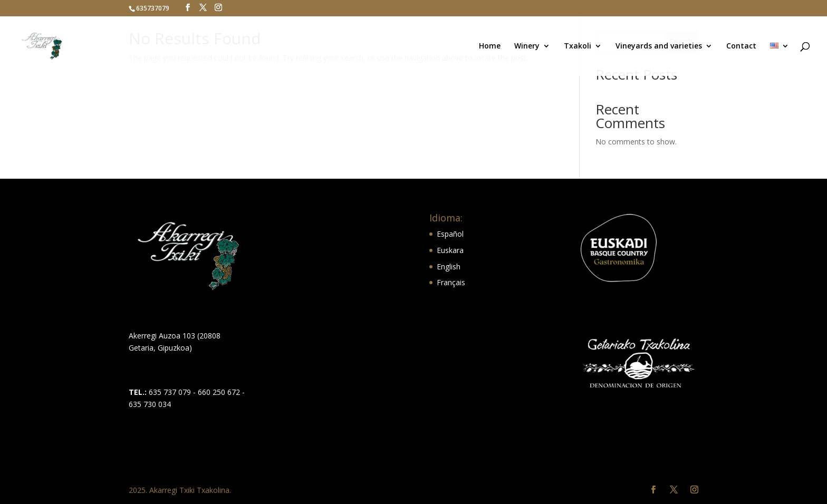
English (449, 266)
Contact (741, 46)
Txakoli (578, 46)
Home (490, 46)
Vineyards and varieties (659, 46)
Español (450, 234)
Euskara (450, 250)
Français (451, 282)
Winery (527, 46)
